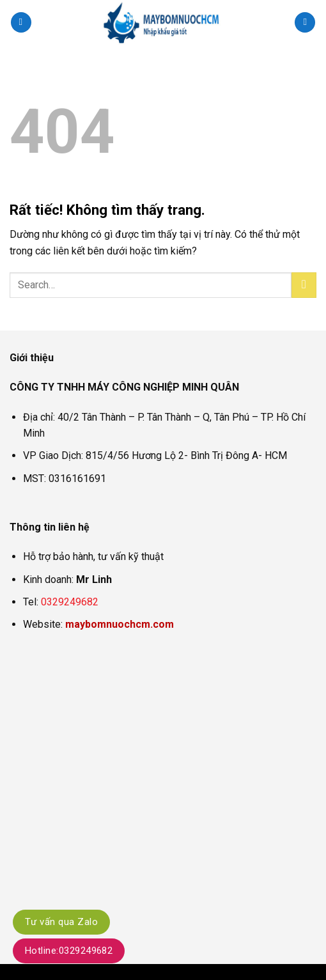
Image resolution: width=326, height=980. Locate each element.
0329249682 (70, 602)
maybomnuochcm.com (120, 624)
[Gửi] (304, 285)
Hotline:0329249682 (69, 951)
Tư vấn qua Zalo (61, 922)
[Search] (305, 23)
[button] (21, 23)
